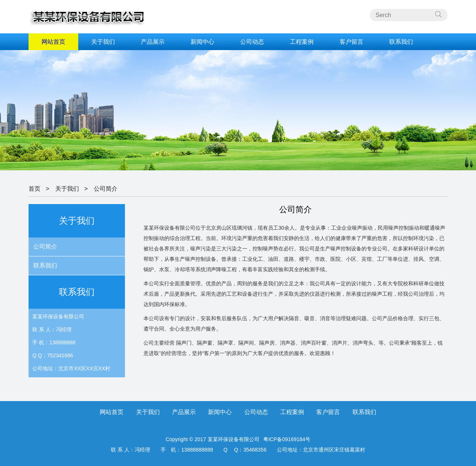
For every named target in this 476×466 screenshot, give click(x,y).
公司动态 (252, 42)
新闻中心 (202, 42)
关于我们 (103, 42)
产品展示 (153, 42)
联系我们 (401, 42)
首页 (34, 189)
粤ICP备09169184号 (287, 439)
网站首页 (53, 42)
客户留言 (351, 42)
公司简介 (106, 189)
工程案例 (302, 42)
